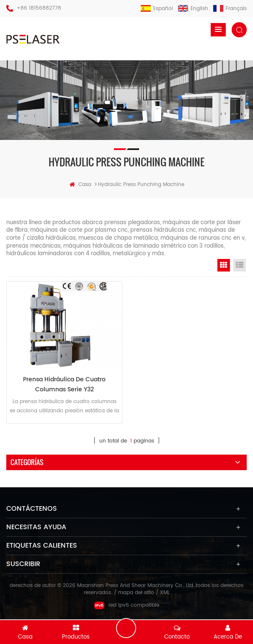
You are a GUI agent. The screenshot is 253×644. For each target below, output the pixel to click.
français (230, 9)
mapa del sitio (136, 596)
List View (240, 266)
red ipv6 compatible (127, 609)
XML (165, 596)
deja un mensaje (126, 627)
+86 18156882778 (39, 8)
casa (80, 185)
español (157, 9)
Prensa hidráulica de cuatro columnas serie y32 (64, 387)
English (193, 9)
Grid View (224, 266)
